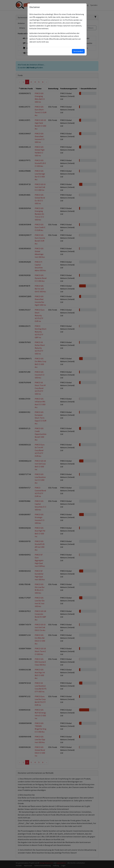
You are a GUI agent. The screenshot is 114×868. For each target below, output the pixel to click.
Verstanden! (78, 51)
